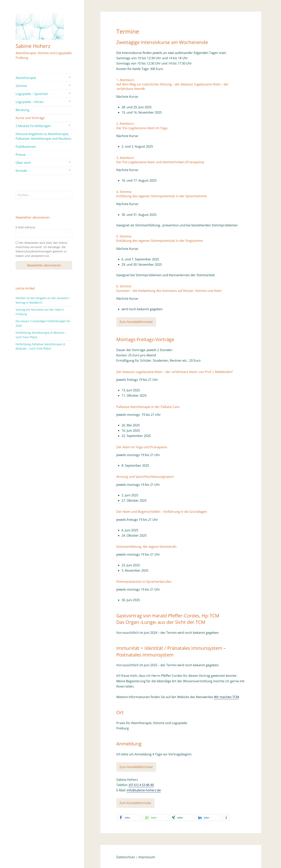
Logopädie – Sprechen (32, 94)
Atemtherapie (26, 78)
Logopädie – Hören (30, 102)
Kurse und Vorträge (30, 118)
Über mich (23, 163)
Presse (21, 155)
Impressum (147, 857)
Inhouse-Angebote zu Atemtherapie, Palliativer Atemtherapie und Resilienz (44, 136)
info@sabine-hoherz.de (144, 790)
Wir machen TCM (226, 697)
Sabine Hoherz (33, 46)
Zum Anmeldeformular (136, 322)
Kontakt (21, 171)
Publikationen (26, 147)
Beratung (22, 110)
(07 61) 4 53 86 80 (141, 785)
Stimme (21, 86)
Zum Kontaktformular (135, 803)
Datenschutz (126, 857)
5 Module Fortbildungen (33, 126)
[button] (129, 817)
